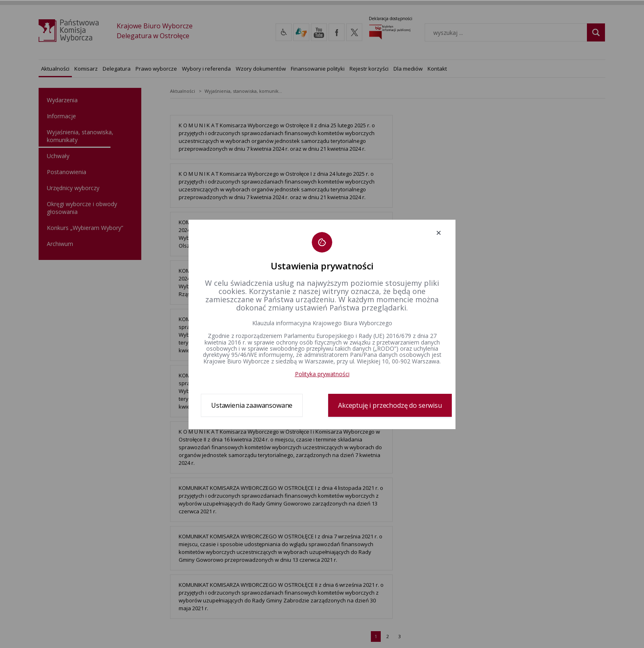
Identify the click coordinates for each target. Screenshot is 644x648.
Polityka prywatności (322, 374)
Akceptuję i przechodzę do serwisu (390, 405)
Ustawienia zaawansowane (252, 405)
